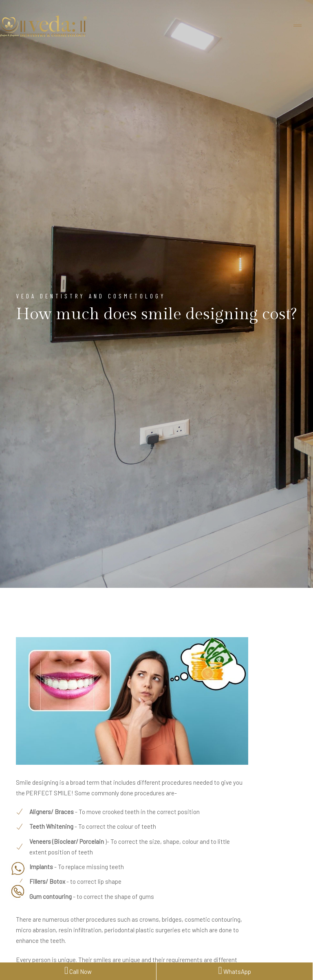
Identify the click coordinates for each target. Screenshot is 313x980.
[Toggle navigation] (298, 26)
